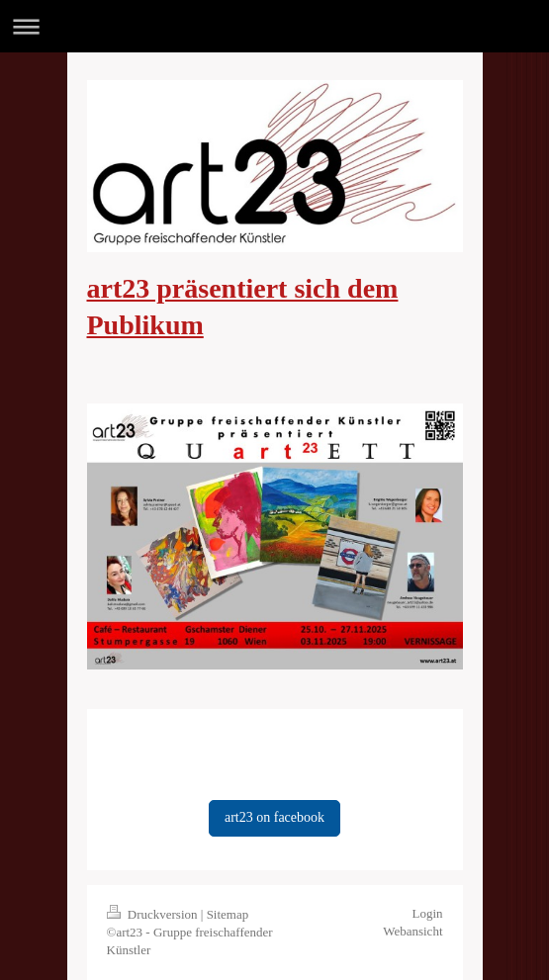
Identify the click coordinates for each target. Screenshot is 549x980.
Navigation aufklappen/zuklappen (274, 26)
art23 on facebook (274, 817)
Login (427, 913)
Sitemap (228, 914)
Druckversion (154, 914)
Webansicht (412, 931)
